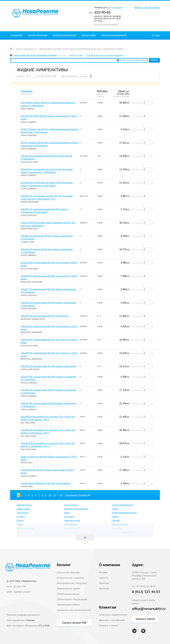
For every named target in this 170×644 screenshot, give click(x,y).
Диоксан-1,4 (117, 528)
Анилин (115, 509)
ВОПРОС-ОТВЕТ (89, 35)
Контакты (104, 588)
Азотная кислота (71, 505)
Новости (103, 578)
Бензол (67, 513)
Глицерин (116, 521)
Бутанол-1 (21, 517)
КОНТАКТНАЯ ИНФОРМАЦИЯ (114, 35)
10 (50, 495)
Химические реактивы (68, 572)
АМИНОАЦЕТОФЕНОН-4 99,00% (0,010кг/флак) (45, 483)
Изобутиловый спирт (120, 536)
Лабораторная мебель (68, 605)
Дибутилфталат (71, 524)
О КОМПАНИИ (16, 35)
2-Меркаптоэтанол (24, 505)
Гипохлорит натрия (72, 521)
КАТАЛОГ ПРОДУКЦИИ (38, 35)
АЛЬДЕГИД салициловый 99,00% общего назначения (48, 366)
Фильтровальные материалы (72, 583)
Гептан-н (20, 521)
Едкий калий (22, 536)
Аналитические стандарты (70, 578)
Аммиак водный (23, 509)
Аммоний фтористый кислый (76, 509)
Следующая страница (76, 495)
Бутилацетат (69, 517)
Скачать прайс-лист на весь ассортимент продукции (35, 55)
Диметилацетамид (119, 524)
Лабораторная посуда (68, 594)
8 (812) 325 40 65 (146, 592)
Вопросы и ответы (108, 625)
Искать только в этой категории (133, 60)
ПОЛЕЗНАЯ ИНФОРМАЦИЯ (64, 35)
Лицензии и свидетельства (113, 615)
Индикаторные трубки (68, 588)
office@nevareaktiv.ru (149, 609)
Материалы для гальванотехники (74, 610)
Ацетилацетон (23, 513)
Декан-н (20, 524)
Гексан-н (115, 517)
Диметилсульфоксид (25, 528)
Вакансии (104, 583)
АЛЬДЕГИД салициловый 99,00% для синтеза (45, 316)
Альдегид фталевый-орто (122, 505)
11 (55, 495)
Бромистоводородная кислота (124, 513)
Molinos (31, 620)
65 (62, 495)
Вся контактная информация (106, 24)
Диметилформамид (72, 528)
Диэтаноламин (23, 532)
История (103, 572)
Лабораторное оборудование (72, 599)
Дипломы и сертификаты (112, 620)
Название (27, 91)
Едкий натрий (70, 536)
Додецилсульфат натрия (122, 532)
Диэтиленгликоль (71, 532)
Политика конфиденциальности (23, 615)
